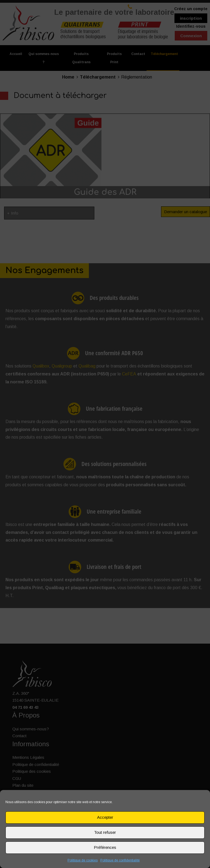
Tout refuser (105, 832)
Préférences (105, 847)
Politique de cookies (83, 860)
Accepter (105, 817)
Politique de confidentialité (120, 860)
